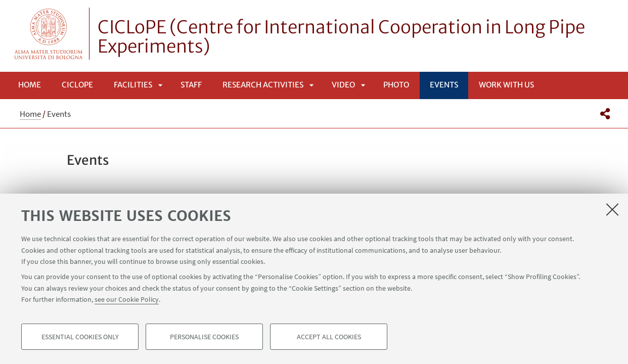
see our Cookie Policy (127, 299)
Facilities (133, 85)
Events (444, 85)
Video (343, 85)
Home (30, 85)
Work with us (506, 85)
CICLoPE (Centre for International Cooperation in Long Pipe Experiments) (341, 37)
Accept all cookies (329, 337)
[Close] (612, 209)
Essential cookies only (80, 337)
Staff (191, 85)
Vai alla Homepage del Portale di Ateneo (49, 34)
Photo (396, 85)
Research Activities (263, 85)
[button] (605, 114)
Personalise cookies (204, 337)
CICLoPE (77, 85)
